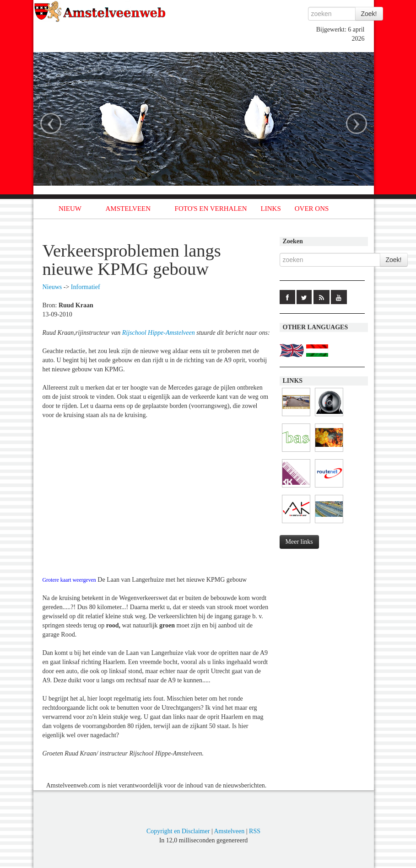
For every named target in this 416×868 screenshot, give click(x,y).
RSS (255, 831)
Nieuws (52, 287)
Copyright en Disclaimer (178, 831)
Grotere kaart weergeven (69, 580)
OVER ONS (312, 209)
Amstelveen (229, 831)
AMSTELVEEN (128, 209)
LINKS (271, 209)
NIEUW (70, 209)
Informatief (86, 287)
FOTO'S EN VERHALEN (211, 209)
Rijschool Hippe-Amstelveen (159, 333)
